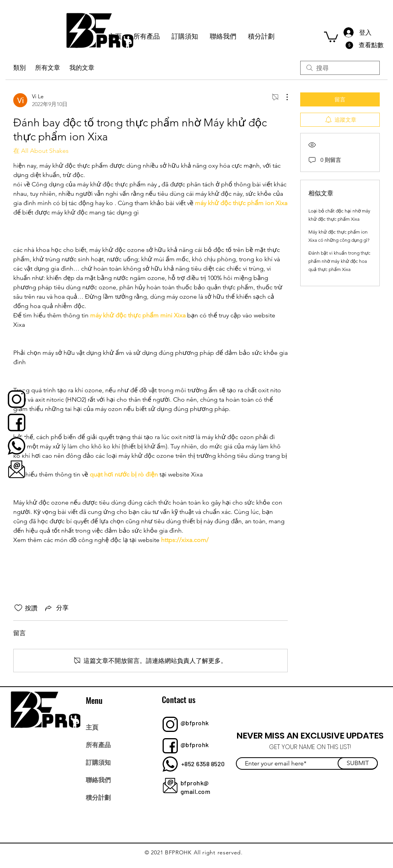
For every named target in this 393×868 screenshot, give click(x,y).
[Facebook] (256, 803)
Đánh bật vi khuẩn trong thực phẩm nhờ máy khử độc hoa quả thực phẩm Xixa (339, 261)
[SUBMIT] (358, 763)
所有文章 (48, 68)
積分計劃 (98, 797)
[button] (331, 36)
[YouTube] (307, 803)
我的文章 (82, 68)
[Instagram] (290, 803)
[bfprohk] (17, 399)
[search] (340, 68)
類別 (19, 68)
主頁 (92, 727)
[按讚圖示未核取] (18, 608)
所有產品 (98, 744)
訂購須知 (98, 762)
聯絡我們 (98, 779)
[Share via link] (56, 608)
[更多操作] (283, 97)
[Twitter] (273, 803)
